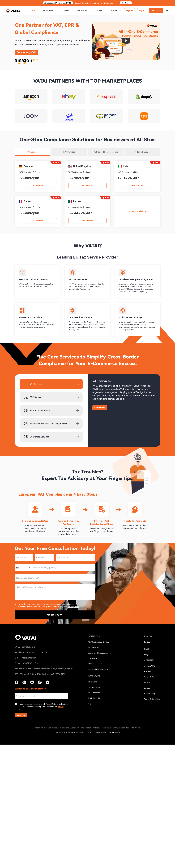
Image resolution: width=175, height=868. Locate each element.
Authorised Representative (100, 653)
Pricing (147, 642)
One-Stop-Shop (95, 664)
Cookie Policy (150, 694)
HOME (34, 11)
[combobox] (55, 578)
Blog (146, 655)
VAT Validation (94, 687)
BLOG (100, 11)
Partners (148, 671)
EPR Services (94, 647)
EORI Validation (95, 698)
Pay (90, 704)
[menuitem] (34, 11)
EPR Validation (94, 693)
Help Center (93, 682)
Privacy (147, 688)
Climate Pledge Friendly (98, 669)
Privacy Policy (73, 607)
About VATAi (149, 666)
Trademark (93, 658)
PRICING (67, 11)
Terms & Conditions (152, 699)
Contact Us (149, 677)
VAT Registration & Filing (99, 642)
